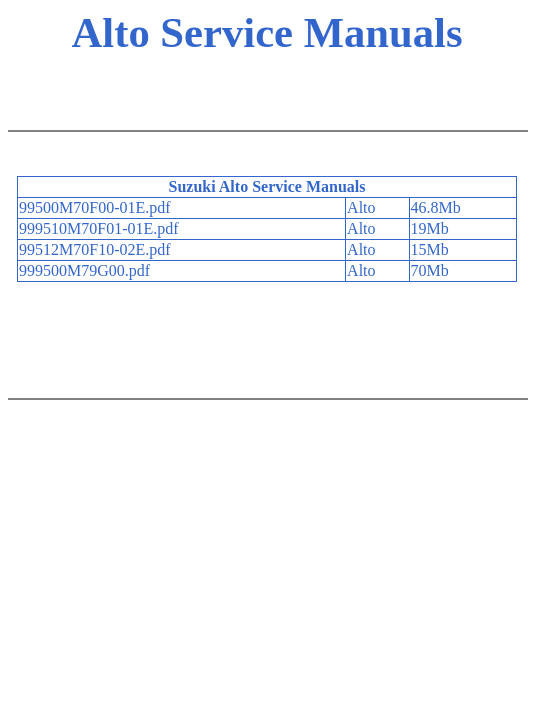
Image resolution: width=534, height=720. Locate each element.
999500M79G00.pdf (84, 270)
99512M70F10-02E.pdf (95, 249)
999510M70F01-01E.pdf (99, 228)
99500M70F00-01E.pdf (95, 207)
